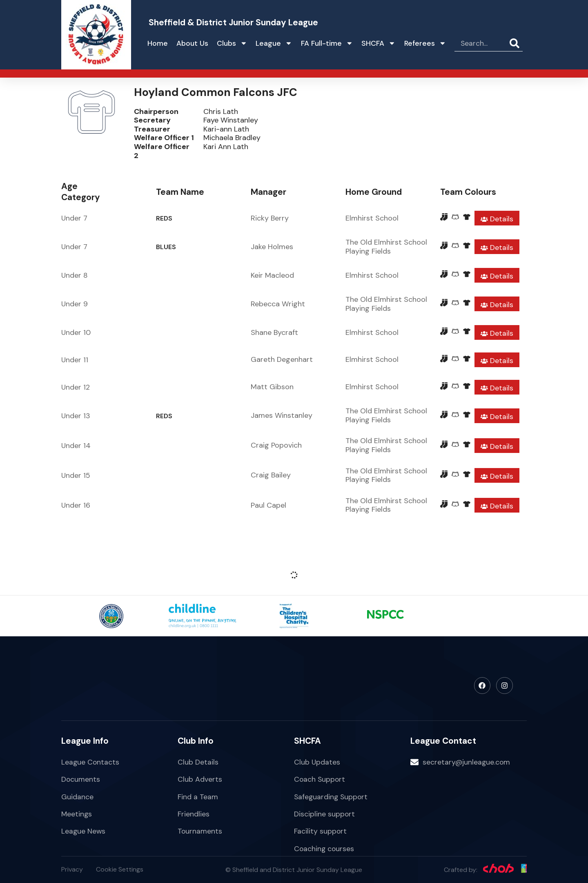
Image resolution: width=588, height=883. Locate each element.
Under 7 (74, 218)
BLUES (166, 247)
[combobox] (482, 43)
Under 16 (76, 505)
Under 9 (75, 304)
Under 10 (76, 332)
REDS (164, 218)
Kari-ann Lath (226, 129)
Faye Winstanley (231, 120)
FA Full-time (327, 43)
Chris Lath (221, 111)
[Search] (516, 43)
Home (158, 43)
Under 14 (76, 446)
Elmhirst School (372, 218)
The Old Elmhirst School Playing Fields (386, 247)
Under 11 (75, 360)
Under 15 (76, 475)
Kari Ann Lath (226, 147)
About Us (192, 43)
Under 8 (75, 275)
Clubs (232, 43)
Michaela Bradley (232, 138)
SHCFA (379, 43)
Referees (425, 43)
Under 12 (76, 387)
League (274, 43)
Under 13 (76, 416)
